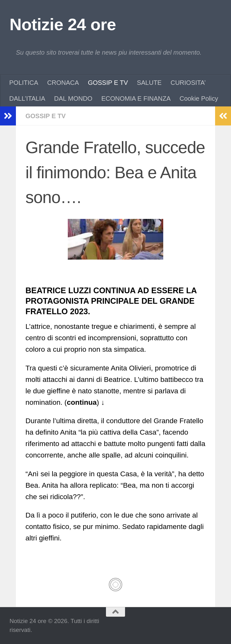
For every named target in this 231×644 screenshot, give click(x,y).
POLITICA (24, 83)
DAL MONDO (73, 98)
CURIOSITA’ (188, 83)
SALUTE (149, 83)
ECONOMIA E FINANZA (136, 98)
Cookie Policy (199, 98)
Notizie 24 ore (63, 24)
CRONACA (63, 83)
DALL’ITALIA (27, 98)
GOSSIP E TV (108, 83)
